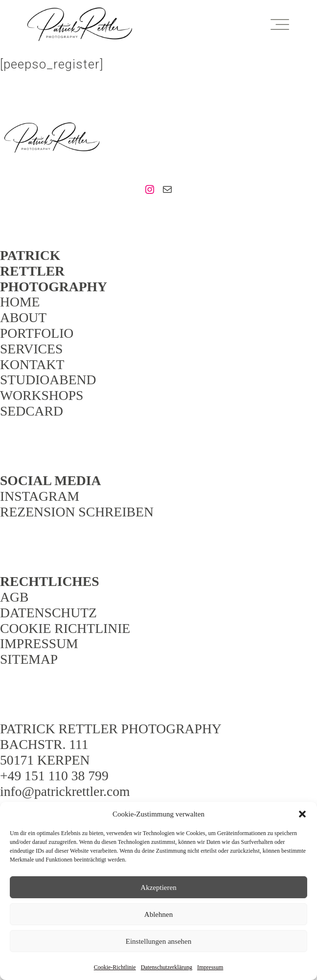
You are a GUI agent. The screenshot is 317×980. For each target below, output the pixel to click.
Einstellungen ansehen (159, 941)
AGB (14, 597)
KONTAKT (32, 364)
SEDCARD (32, 411)
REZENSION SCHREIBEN (77, 512)
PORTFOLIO (37, 333)
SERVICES (31, 349)
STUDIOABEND (48, 380)
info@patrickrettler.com (65, 791)
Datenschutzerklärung (167, 967)
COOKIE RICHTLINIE (65, 628)
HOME (20, 302)
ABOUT (23, 317)
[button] (302, 814)
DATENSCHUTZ (48, 613)
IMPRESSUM (39, 643)
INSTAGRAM (40, 496)
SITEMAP (29, 659)
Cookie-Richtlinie (115, 967)
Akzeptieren (158, 887)
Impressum (210, 967)
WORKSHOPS (42, 395)
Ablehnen (158, 914)
